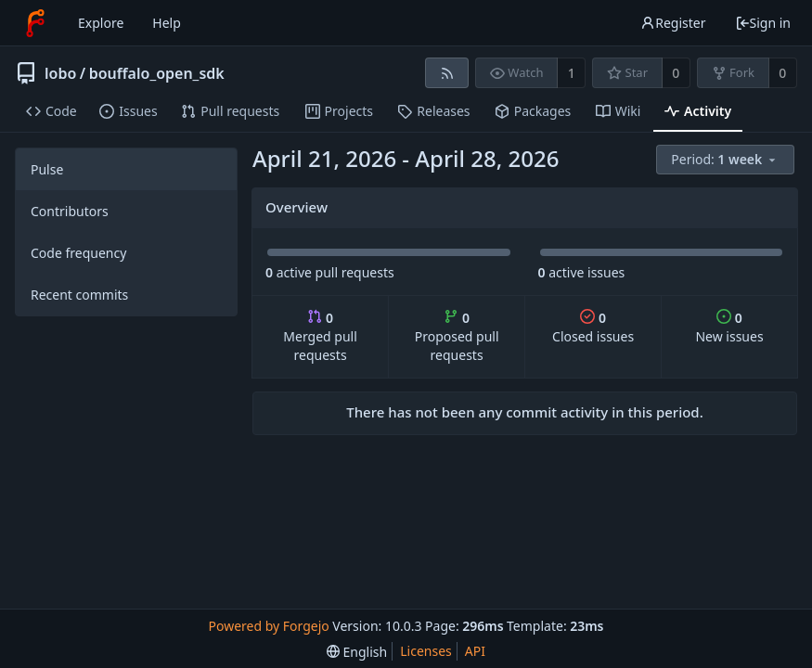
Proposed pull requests (457, 336)
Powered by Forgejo (269, 626)
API (475, 651)
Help (167, 23)
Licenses (426, 651)
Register (673, 23)
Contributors (70, 211)
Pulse (47, 169)
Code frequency (78, 253)
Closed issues (593, 327)
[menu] (727, 160)
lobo (60, 73)
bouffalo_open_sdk (157, 73)
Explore (101, 23)
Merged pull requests (320, 336)
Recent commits (79, 295)
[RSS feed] (447, 73)
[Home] (35, 23)
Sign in (763, 23)
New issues (729, 327)
